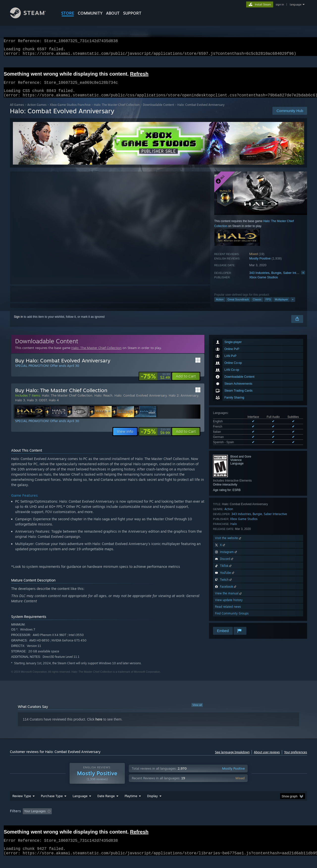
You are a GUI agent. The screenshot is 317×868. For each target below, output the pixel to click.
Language (80, 805)
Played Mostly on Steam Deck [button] (159, 821)
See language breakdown (232, 758)
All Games (17, 111)
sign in (280, 4)
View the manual (229, 599)
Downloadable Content (158, 111)
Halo (234, 530)
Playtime (131, 805)
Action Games (37, 111)
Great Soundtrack (238, 305)
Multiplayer (281, 305)
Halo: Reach (103, 401)
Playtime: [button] (123, 821)
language (296, 4)
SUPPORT (132, 13)
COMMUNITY (90, 13)
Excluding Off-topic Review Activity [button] (85, 821)
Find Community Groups (232, 619)
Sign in (18, 323)
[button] (186, 382)
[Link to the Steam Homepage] (32, 17)
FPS (268, 305)
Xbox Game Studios (264, 283)
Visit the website (228, 544)
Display (152, 805)
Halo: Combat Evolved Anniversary (141, 401)
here (99, 725)
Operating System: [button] (200, 821)
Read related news (228, 613)
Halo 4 (54, 406)
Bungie (276, 279)
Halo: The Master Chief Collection (117, 111)
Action (220, 305)
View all (197, 711)
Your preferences (296, 758)
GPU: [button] (242, 821)
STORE (68, 13)
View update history (229, 606)
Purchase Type (52, 805)
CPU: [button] (226, 821)
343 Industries (259, 279)
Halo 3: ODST (37, 406)
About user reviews (267, 758)
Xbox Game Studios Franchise (70, 111)
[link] (155, 382)
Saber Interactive (295, 279)
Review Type (22, 805)
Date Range (106, 805)
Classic (257, 305)
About (113, 13)
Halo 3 (20, 406)
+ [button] (293, 305)
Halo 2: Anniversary (183, 401)
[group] (158, 821)
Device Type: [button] (264, 821)
